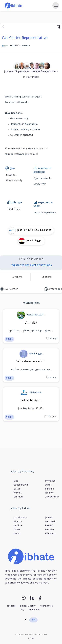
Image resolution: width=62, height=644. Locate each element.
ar (26, 620)
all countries (52, 497)
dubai (17, 534)
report (17, 277)
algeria (18, 522)
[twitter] (26, 600)
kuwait (18, 493)
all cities (50, 534)
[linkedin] (34, 600)
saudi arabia (21, 485)
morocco (50, 481)
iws (32, 639)
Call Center (11, 289)
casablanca (20, 518)
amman (18, 497)
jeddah (49, 518)
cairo (17, 530)
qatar (17, 489)
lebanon (50, 493)
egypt (48, 485)
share (47, 277)
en (33, 620)
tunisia (18, 526)
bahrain (49, 489)
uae (16, 481)
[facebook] (42, 600)
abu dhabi (51, 522)
